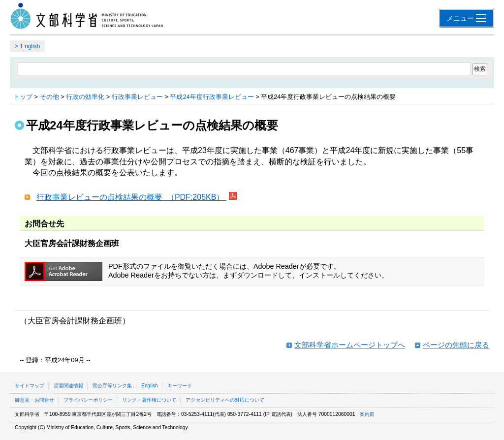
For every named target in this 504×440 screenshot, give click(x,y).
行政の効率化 (85, 97)
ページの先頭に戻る (456, 345)
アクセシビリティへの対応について (225, 400)
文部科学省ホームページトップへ (350, 345)
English (30, 46)
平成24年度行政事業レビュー (212, 97)
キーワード (180, 386)
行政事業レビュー (137, 97)
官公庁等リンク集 (112, 386)
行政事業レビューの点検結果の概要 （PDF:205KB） (131, 197)
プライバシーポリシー (88, 400)
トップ (23, 97)
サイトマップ (30, 386)
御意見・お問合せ (34, 400)
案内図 (367, 414)
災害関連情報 (68, 386)
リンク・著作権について (149, 400)
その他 (49, 97)
